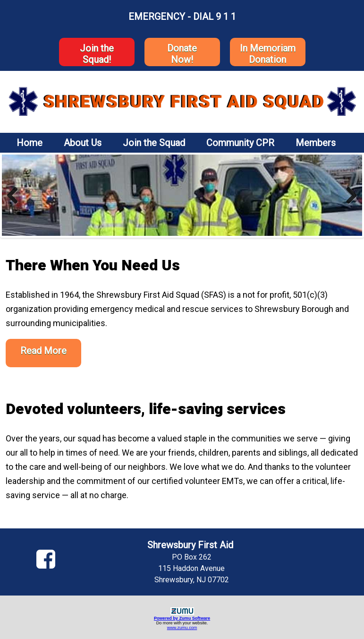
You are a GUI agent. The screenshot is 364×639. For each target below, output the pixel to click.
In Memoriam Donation (268, 54)
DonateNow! (182, 54)
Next (348, 195)
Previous (16, 195)
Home (30, 143)
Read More (43, 351)
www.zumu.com (182, 628)
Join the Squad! (97, 54)
